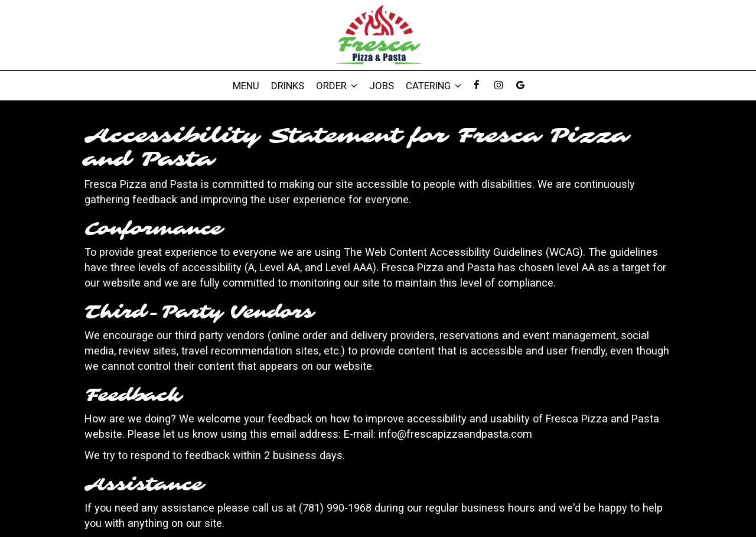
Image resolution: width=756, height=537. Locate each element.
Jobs (382, 86)
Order (337, 86)
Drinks (288, 86)
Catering (434, 86)
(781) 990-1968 (335, 508)
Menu (246, 86)
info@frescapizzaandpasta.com (455, 434)
